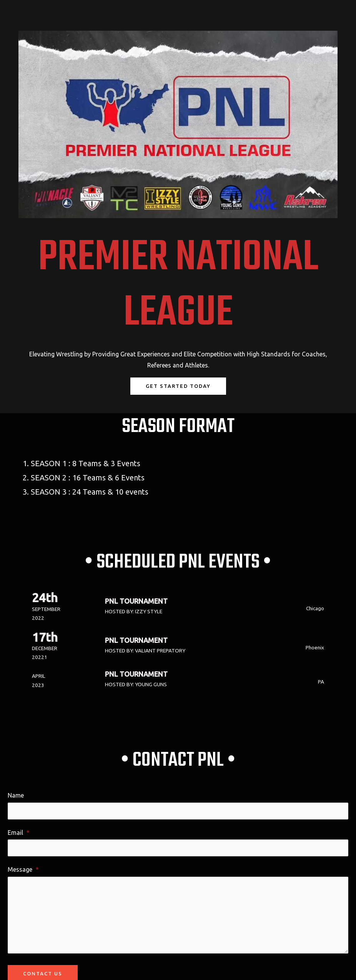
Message (23, 869)
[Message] (178, 915)
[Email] (178, 848)
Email (19, 833)
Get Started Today (178, 386)
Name (16, 795)
